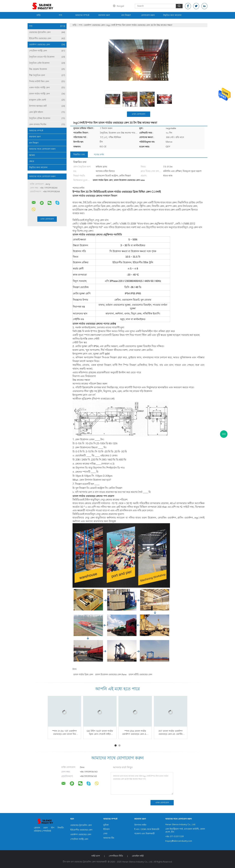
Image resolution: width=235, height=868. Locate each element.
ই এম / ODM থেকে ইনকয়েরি (147, 829)
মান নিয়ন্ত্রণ (126, 15)
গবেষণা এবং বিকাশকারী (144, 834)
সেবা (105, 834)
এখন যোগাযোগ (138, 114)
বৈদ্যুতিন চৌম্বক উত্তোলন (47, 118)
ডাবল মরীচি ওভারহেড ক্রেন (140, 675)
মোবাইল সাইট (138, 856)
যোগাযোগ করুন (148, 15)
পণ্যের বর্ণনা (99, 155)
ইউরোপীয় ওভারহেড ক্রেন (47, 39)
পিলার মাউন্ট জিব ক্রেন (47, 82)
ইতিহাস (106, 829)
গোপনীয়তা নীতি (116, 856)
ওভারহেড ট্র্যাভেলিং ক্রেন (47, 32)
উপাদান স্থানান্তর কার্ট (47, 106)
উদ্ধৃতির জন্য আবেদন (172, 15)
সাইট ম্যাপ (96, 856)
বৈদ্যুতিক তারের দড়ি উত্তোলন (47, 57)
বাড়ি (39, 15)
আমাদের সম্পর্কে (82, 15)
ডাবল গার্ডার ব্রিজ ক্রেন (83, 675)
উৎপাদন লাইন (140, 825)
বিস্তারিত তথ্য (79, 155)
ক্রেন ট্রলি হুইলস (47, 112)
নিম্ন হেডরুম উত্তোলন (47, 69)
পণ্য (60, 15)
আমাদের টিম (109, 838)
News (32, 155)
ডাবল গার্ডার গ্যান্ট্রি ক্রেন (47, 94)
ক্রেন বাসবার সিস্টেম (47, 125)
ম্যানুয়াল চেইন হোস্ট (47, 100)
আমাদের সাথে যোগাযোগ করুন (42, 149)
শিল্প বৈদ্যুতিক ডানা (47, 75)
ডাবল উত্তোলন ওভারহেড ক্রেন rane (111, 675)
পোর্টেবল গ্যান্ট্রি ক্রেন (47, 51)
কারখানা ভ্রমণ (104, 15)
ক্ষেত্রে (32, 161)
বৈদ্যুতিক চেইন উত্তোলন (47, 63)
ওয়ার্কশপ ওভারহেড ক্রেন (47, 45)
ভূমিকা (106, 825)
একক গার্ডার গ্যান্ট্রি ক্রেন (47, 88)
